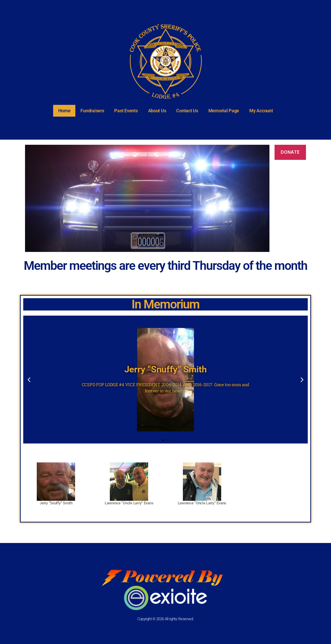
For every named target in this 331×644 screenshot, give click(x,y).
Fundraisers (92, 111)
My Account (261, 111)
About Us (157, 111)
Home (64, 111)
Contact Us (187, 111)
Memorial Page (224, 111)
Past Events (126, 111)
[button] (29, 379)
